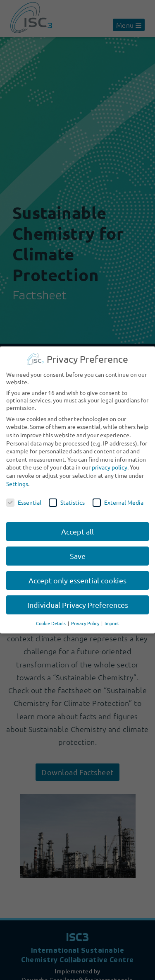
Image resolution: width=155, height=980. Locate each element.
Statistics (67, 502)
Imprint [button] (112, 623)
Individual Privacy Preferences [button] (78, 605)
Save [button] (78, 556)
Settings (17, 484)
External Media (118, 502)
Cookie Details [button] (51, 623)
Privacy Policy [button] (86, 623)
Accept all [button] (77, 531)
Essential (24, 502)
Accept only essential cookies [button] (77, 580)
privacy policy (110, 467)
